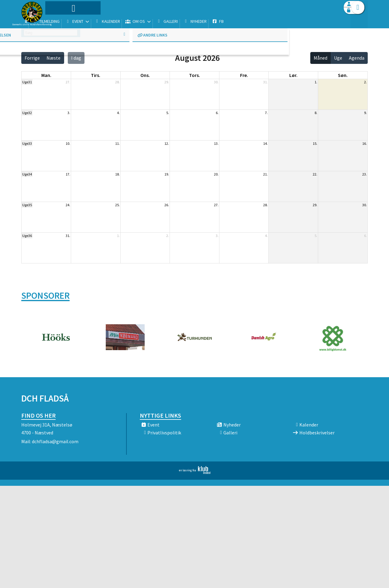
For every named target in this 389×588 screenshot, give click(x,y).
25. (117, 205)
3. (69, 113)
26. (167, 205)
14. (265, 143)
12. (167, 143)
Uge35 (27, 205)
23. (365, 174)
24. (68, 205)
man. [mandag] (46, 75)
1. (316, 82)
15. (315, 143)
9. (365, 113)
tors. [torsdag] (194, 75)
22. (315, 174)
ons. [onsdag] (145, 75)
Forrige (32, 58)
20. (216, 174)
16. (365, 143)
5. (168, 113)
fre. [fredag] (244, 75)
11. (117, 143)
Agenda (357, 58)
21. (265, 174)
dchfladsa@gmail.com (55, 441)
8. (316, 113)
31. (265, 82)
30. (216, 82)
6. (217, 113)
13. (216, 143)
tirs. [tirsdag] (96, 75)
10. (68, 143)
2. (365, 82)
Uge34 (27, 174)
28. (117, 82)
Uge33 (27, 143)
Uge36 (27, 236)
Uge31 (27, 82)
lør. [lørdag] (293, 75)
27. (68, 82)
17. (68, 174)
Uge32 (27, 113)
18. (117, 174)
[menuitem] (59, 21)
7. (266, 113)
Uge (338, 58)
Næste (53, 58)
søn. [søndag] (343, 75)
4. (118, 113)
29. (167, 82)
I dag (76, 58)
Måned (320, 58)
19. (167, 174)
